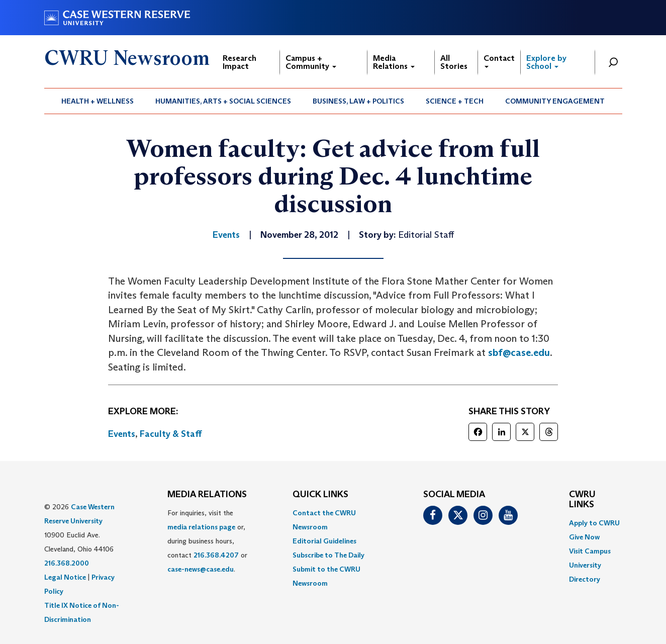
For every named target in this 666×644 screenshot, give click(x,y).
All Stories (454, 62)
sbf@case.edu (519, 352)
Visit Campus (590, 551)
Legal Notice (65, 577)
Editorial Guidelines (324, 541)
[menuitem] (98, 101)
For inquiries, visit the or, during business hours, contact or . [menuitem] (207, 541)
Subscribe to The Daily (328, 555)
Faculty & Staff (171, 434)
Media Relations (394, 62)
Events (122, 434)
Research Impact (240, 62)
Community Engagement (555, 101)
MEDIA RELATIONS (207, 495)
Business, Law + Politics (358, 101)
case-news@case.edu (201, 569)
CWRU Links (582, 500)
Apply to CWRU (594, 523)
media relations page (201, 527)
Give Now (584, 537)
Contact (499, 61)
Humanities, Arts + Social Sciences (223, 101)
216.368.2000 (67, 563)
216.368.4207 (216, 555)
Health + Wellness (98, 101)
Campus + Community (311, 62)
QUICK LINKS (320, 495)
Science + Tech (455, 101)
